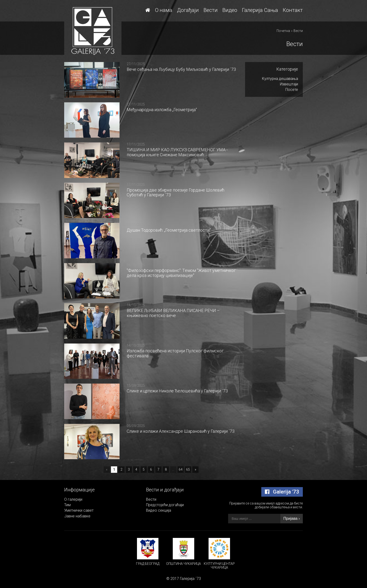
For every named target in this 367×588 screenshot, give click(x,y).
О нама (164, 10)
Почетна (283, 31)
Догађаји (188, 10)
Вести (211, 10)
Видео (230, 10)
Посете (292, 90)
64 (181, 469)
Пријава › (292, 518)
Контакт (293, 10)
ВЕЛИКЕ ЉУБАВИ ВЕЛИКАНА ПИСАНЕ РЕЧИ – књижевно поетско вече (173, 313)
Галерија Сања (260, 10)
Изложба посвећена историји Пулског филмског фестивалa (175, 353)
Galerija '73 (282, 492)
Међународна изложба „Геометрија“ (162, 110)
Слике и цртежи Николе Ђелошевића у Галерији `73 (177, 391)
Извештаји (289, 84)
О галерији (73, 499)
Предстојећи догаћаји (165, 505)
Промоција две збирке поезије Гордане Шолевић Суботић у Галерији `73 (176, 193)
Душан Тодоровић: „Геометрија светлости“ (169, 230)
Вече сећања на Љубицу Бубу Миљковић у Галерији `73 (181, 69)
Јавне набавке (77, 516)
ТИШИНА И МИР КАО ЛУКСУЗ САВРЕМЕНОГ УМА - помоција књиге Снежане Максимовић (177, 152)
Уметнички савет (79, 510)
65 (188, 469)
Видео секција (159, 510)
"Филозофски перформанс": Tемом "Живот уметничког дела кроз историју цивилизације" (181, 273)
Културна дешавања (280, 79)
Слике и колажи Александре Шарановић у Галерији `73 (181, 431)
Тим (67, 505)
